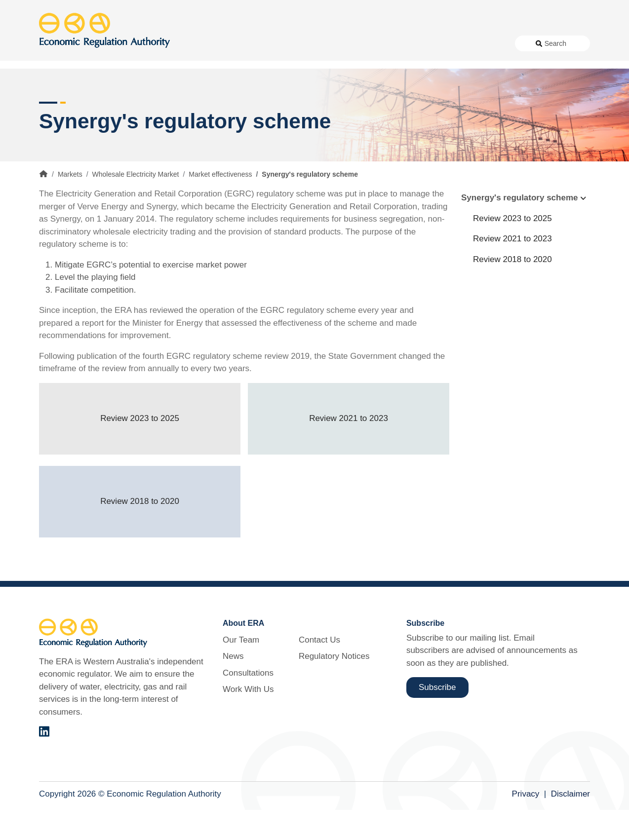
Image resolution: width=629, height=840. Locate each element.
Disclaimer (570, 823)
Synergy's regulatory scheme (519, 228)
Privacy (526, 823)
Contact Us (412, 43)
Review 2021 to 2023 (349, 448)
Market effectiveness (220, 204)
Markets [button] (550, 79)
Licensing (457, 79)
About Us (217, 43)
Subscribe (437, 717)
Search (555, 43)
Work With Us (360, 43)
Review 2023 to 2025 (140, 448)
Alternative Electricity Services (184, 79)
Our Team (241, 669)
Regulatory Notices (472, 43)
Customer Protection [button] (339, 79)
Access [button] (53, 79)
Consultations (304, 43)
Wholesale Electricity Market (136, 204)
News (261, 43)
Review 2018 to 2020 (140, 531)
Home (43, 204)
